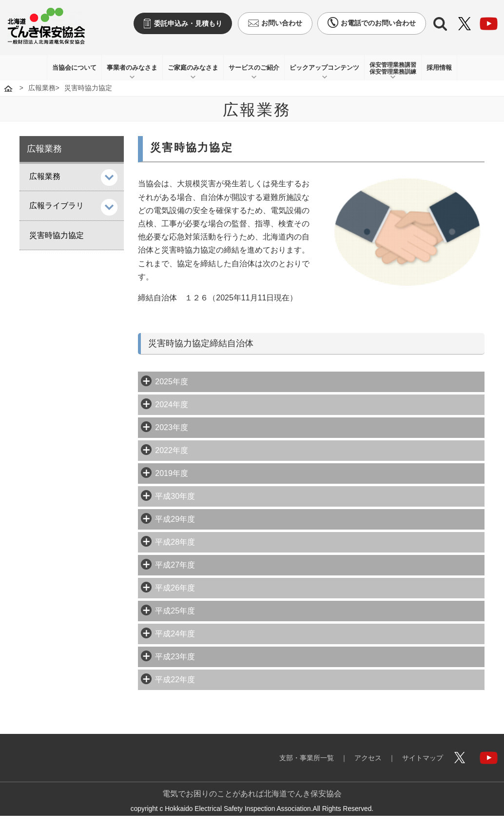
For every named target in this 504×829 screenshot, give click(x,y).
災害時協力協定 (57, 235)
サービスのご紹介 (254, 68)
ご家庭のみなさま (193, 68)
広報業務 (42, 88)
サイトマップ (423, 758)
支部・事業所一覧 (307, 758)
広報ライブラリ (57, 206)
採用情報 (439, 68)
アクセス (368, 758)
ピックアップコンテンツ (324, 68)
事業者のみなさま (132, 68)
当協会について (74, 68)
